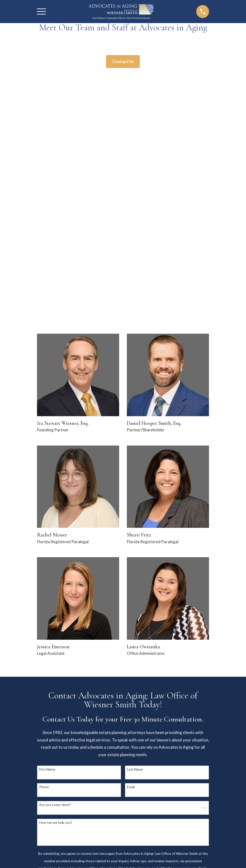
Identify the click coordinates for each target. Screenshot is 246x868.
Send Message (123, 646)
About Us (173, 744)
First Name (47, 523)
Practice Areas (173, 751)
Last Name (135, 523)
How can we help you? (56, 576)
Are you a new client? (55, 558)
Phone (44, 540)
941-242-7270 (123, 702)
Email (131, 540)
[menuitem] (44, 858)
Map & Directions (73, 800)
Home (173, 737)
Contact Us (123, 61)
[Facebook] (168, 784)
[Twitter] (178, 784)
